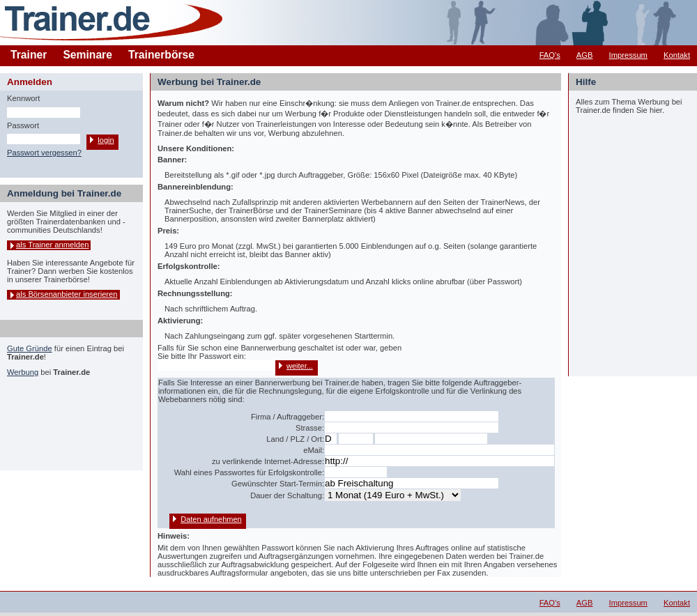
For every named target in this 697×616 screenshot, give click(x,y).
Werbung (23, 372)
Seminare (87, 55)
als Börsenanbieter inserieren (67, 294)
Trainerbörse (161, 55)
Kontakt (677, 55)
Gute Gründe (30, 348)
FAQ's (550, 55)
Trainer (29, 55)
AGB (585, 55)
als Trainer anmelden (52, 245)
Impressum (628, 55)
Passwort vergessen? (44, 153)
